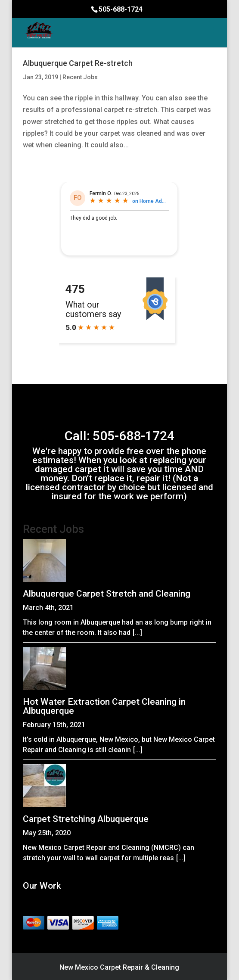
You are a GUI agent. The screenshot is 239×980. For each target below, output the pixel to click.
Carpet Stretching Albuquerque (86, 819)
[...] (137, 633)
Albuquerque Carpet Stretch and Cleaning (107, 594)
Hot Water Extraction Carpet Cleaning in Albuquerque (104, 706)
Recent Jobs (80, 77)
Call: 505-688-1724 (119, 436)
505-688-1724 (121, 9)
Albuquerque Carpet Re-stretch (78, 63)
